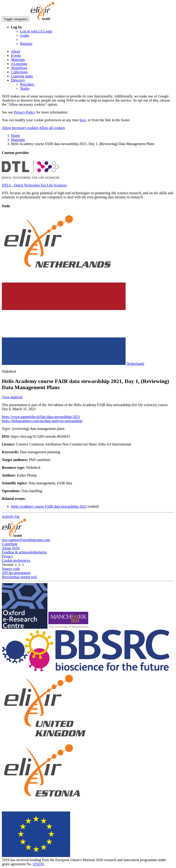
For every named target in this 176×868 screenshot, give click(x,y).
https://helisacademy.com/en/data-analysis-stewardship (42, 421)
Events (16, 55)
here (83, 120)
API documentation (16, 573)
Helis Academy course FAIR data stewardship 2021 (49, 506)
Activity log (11, 516)
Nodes (25, 88)
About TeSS (11, 548)
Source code (11, 569)
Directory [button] (18, 80)
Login (25, 35)
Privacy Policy (25, 112)
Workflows (19, 68)
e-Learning (19, 64)
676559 (38, 864)
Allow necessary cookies (20, 128)
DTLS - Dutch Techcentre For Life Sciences (34, 185)
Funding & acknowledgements (24, 552)
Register (26, 44)
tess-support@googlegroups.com (26, 540)
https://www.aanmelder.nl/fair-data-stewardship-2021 (41, 417)
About (16, 51)
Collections (19, 72)
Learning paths (22, 76)
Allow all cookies (52, 128)
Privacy (7, 556)
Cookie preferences (16, 560)
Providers (27, 84)
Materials (18, 60)
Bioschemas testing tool (19, 577)
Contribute (10, 544)
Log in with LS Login (36, 31)
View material (12, 397)
